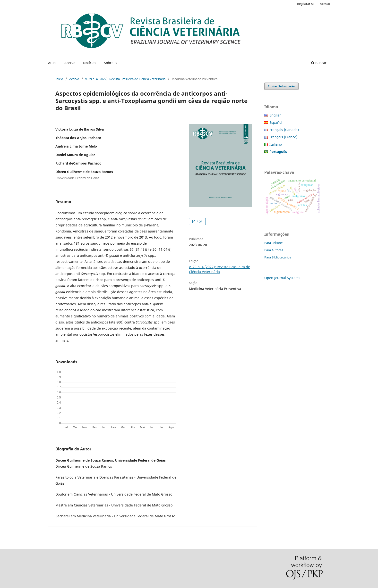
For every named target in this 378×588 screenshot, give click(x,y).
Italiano (276, 144)
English (275, 115)
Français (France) (283, 137)
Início (59, 79)
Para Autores (274, 250)
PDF (199, 222)
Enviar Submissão (281, 86)
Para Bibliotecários (278, 257)
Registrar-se (306, 4)
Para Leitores (274, 243)
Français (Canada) (284, 130)
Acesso (325, 4)
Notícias (90, 63)
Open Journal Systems (282, 278)
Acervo (70, 63)
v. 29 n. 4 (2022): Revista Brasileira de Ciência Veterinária (125, 79)
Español (276, 122)
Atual (52, 63)
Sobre (109, 63)
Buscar (319, 63)
